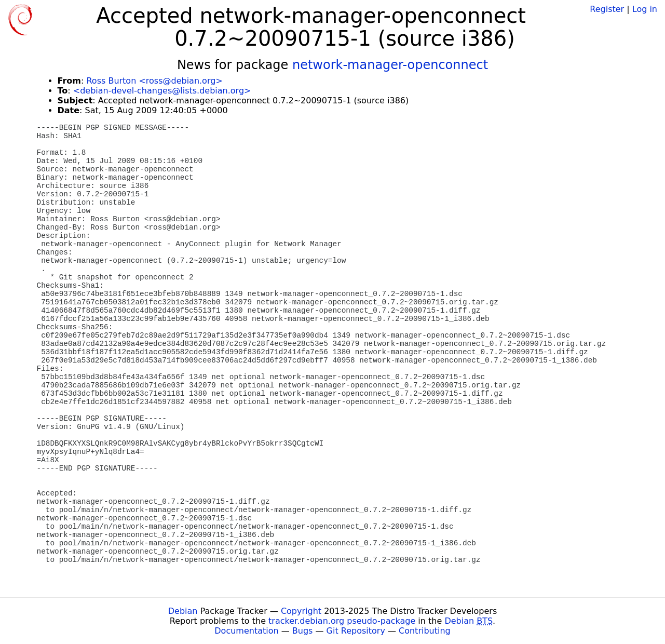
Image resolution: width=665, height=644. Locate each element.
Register (607, 9)
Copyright (301, 611)
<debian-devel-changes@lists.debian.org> (162, 91)
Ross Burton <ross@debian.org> (154, 81)
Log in (645, 9)
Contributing (425, 631)
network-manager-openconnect (390, 65)
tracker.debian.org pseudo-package (342, 621)
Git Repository (356, 631)
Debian (183, 611)
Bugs (303, 631)
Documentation (246, 631)
